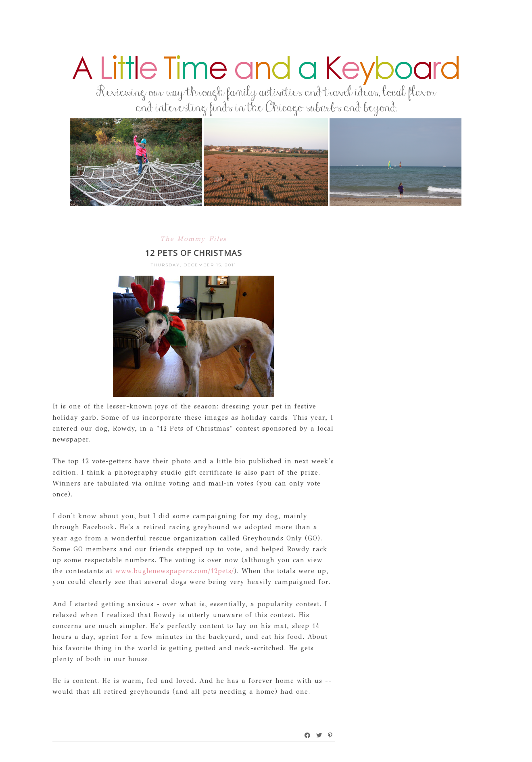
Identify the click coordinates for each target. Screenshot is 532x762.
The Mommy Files (193, 239)
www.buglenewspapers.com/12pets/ (175, 571)
